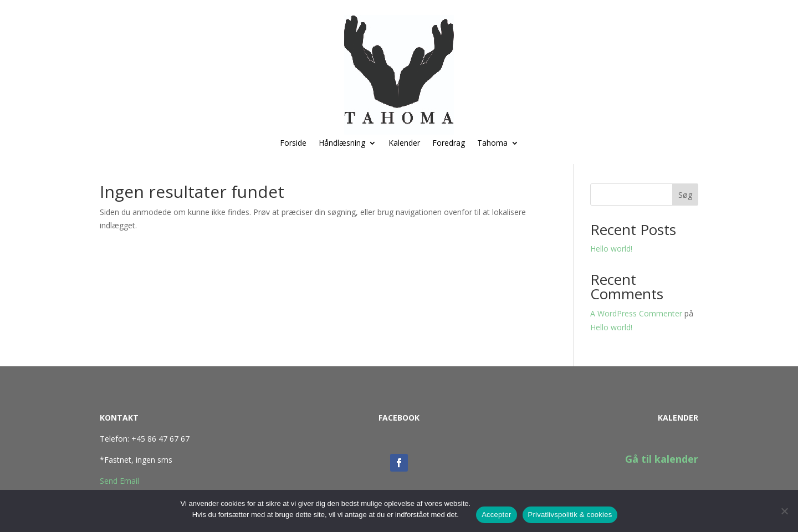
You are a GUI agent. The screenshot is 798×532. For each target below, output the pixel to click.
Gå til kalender (662, 459)
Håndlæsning (342, 144)
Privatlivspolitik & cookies (570, 515)
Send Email (119, 481)
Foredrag (449, 144)
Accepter (496, 515)
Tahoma (492, 144)
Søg (685, 195)
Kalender (404, 144)
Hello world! (611, 249)
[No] (784, 511)
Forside (293, 144)
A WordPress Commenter (636, 313)
